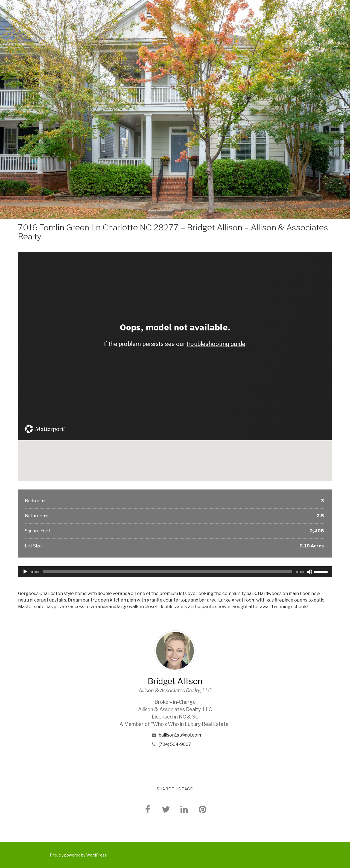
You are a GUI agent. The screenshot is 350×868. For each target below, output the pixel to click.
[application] (175, 572)
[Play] (25, 572)
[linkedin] (184, 809)
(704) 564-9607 (175, 744)
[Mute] (310, 572)
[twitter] (166, 809)
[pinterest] (203, 809)
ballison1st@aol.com (180, 735)
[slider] (167, 572)
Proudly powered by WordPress (78, 855)
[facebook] (148, 809)
